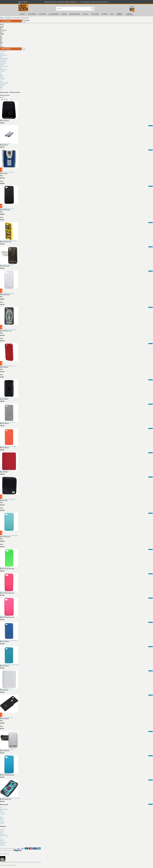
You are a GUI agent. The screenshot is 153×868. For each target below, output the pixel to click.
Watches (2, 77)
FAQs (1, 811)
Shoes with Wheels (4, 83)
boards (4, 834)
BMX (1, 88)
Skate (1, 834)
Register (25, 2)
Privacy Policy (38, 862)
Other (1, 89)
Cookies (2, 823)
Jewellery (2, 65)
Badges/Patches (4, 55)
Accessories (3, 51)
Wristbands (2, 79)
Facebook (2, 822)
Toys (1, 74)
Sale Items (2, 844)
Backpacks (2, 54)
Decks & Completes (4, 836)
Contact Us (2, 814)
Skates (1, 81)
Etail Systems (6, 854)
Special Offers (3, 842)
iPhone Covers (3, 63)
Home (2, 18)
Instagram (2, 819)
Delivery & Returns (4, 809)
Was (1, 176)
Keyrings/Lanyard (4, 66)
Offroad (2, 840)
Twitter (1, 820)
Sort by (2, 97)
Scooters (2, 86)
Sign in (20, 2)
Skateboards (3, 84)
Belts (1, 57)
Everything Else (3, 60)
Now (2, 181)
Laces (1, 68)
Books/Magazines (4, 58)
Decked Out (3, 845)
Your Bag (2, 812)
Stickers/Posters (4, 69)
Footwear (24, 48)
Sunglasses (3, 71)
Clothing (24, 50)
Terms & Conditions (30, 862)
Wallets (2, 76)
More (150, 126)
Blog (1, 817)
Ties (1, 73)
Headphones (3, 62)
